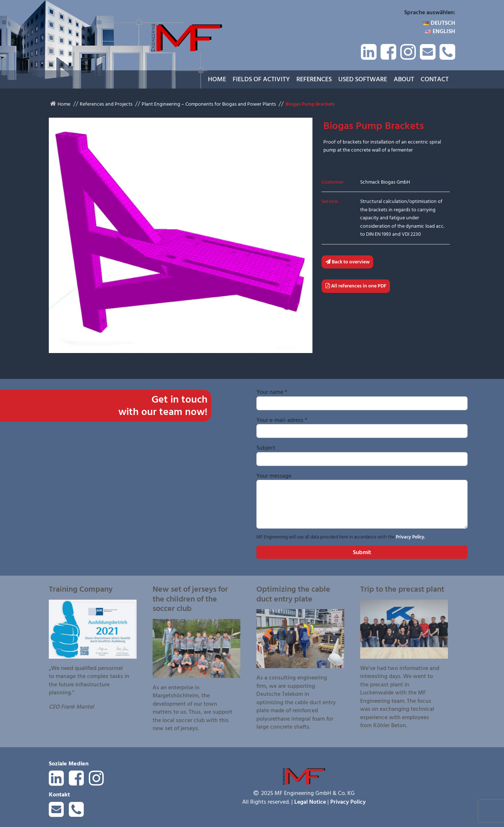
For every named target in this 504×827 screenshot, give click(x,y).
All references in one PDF (356, 286)
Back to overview (348, 262)
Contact (435, 79)
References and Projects (106, 104)
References (314, 79)
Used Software (363, 79)
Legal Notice (310, 802)
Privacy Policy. (411, 537)
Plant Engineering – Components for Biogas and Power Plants (209, 104)
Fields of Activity (261, 79)
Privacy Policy (348, 802)
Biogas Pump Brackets (310, 104)
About (404, 79)
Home (217, 79)
